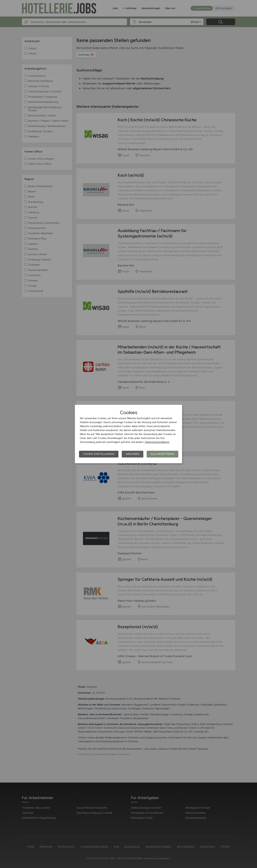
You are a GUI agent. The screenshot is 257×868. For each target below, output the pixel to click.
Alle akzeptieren (162, 454)
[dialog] (128, 434)
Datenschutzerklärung (157, 442)
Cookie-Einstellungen (99, 454)
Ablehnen (133, 454)
